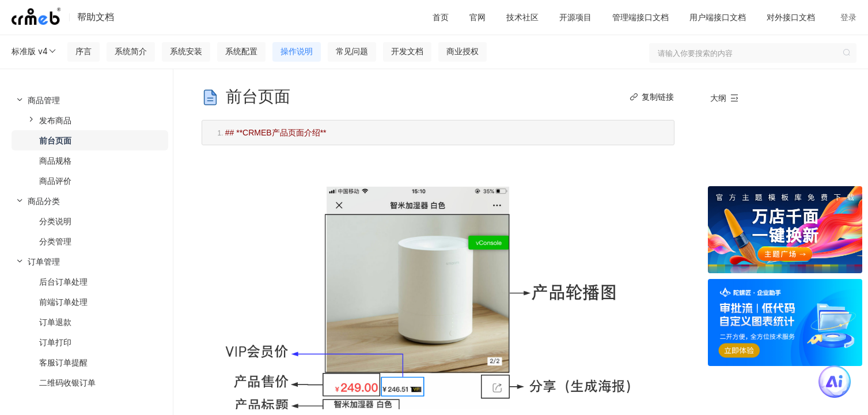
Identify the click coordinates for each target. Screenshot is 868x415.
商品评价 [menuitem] (55, 181)
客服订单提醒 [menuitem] (63, 362)
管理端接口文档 (640, 17)
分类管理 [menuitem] (55, 241)
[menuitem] (86, 140)
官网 (477, 17)
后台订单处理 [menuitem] (63, 282)
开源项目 (575, 17)
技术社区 (522, 17)
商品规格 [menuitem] (55, 161)
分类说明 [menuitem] (55, 221)
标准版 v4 (34, 51)
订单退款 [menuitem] (55, 322)
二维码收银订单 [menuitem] (67, 382)
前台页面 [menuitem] (55, 140)
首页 (441, 17)
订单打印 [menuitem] (55, 342)
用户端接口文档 (718, 17)
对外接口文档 (791, 17)
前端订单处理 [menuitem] (63, 302)
